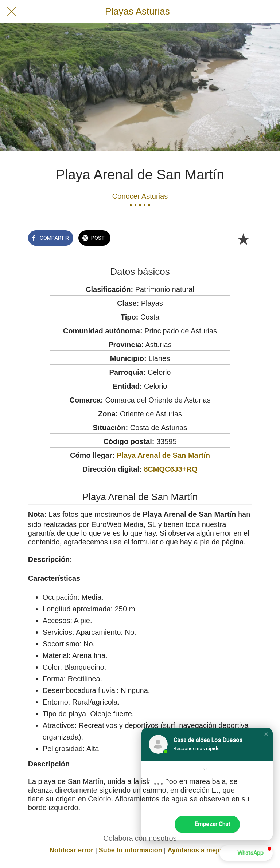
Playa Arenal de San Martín (163, 455)
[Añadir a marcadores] (243, 239)
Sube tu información (131, 850)
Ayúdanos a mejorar (199, 850)
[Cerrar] (12, 12)
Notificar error (71, 850)
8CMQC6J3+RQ (170, 469)
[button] (266, 734)
